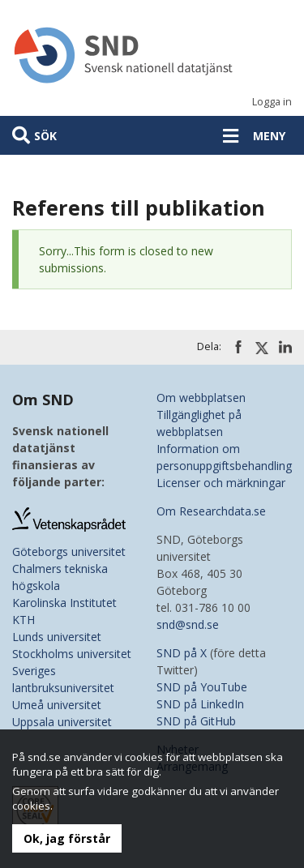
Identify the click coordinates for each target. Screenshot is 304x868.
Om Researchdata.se (211, 511)
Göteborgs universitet (69, 552)
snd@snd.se (188, 624)
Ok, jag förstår (67, 838)
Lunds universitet (57, 637)
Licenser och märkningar (221, 483)
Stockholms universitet (72, 654)
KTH (24, 620)
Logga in (272, 102)
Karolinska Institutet (64, 603)
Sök (45, 136)
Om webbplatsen (201, 398)
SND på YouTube (202, 687)
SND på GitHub (196, 721)
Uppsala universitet (62, 722)
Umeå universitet (57, 705)
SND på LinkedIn (200, 704)
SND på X (182, 653)
